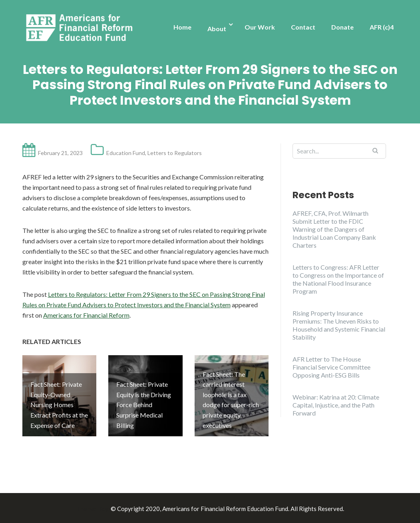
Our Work (260, 27)
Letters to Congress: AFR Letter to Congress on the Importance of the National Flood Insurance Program (338, 279)
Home (182, 27)
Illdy (103, 507)
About (217, 29)
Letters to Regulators (175, 153)
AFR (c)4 (382, 27)
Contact (303, 27)
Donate (342, 27)
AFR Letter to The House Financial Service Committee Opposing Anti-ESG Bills (331, 367)
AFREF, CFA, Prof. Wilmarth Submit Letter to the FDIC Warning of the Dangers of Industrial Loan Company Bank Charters (334, 229)
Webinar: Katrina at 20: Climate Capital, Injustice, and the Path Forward (336, 405)
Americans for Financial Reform (86, 315)
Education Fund (126, 153)
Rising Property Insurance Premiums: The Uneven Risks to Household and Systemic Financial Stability (339, 325)
